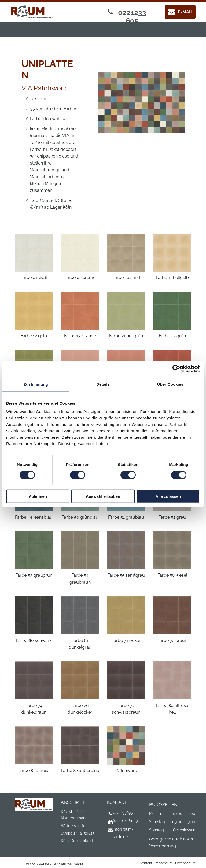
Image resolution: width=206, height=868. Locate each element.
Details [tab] (103, 384)
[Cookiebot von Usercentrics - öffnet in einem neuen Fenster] (176, 369)
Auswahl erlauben (103, 496)
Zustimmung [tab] (36, 384)
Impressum (164, 863)
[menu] (12, 19)
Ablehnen (38, 496)
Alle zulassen (168, 496)
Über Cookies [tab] (170, 384)
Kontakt (146, 863)
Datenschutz (185, 863)
